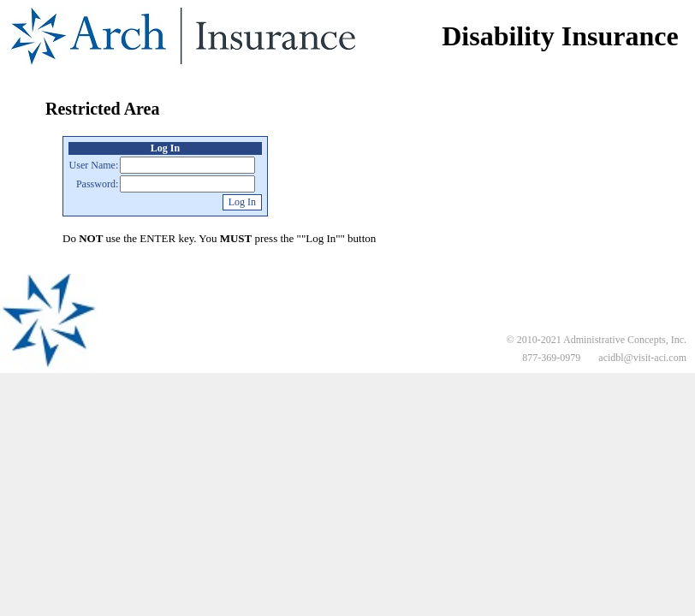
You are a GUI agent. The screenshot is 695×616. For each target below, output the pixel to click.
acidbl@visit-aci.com (642, 358)
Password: (97, 184)
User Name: (94, 165)
